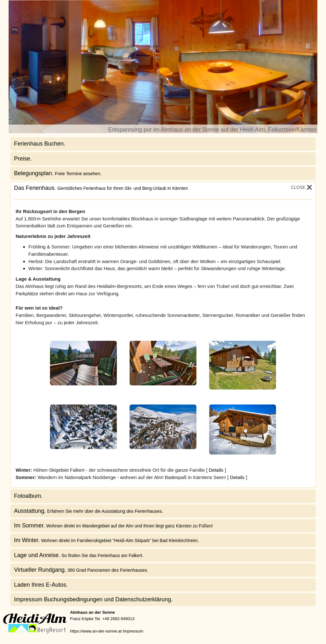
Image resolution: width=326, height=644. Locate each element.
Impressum (133, 631)
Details (216, 470)
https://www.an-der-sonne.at (96, 631)
